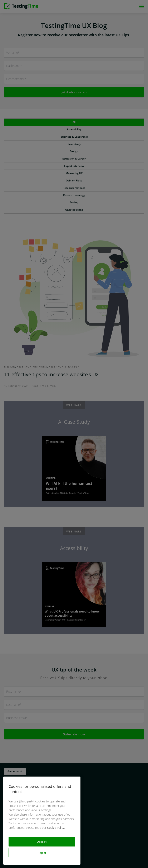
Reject (42, 853)
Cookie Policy (56, 828)
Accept (42, 842)
